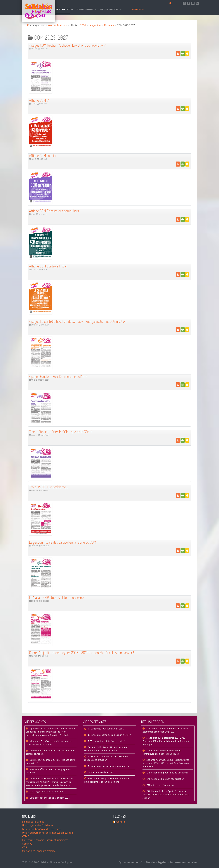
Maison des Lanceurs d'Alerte (39, 851)
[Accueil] (38, 11)
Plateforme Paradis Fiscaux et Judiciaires (45, 840)
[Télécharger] (178, 54)
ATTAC (26, 836)
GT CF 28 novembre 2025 (100, 772)
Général (121, 822)
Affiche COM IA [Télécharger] (39, 100)
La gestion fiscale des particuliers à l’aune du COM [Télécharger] (63, 542)
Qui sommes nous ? (131, 862)
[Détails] (187, 54)
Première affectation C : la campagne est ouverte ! (49, 771)
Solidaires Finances (33, 822)
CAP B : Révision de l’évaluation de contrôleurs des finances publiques (162, 752)
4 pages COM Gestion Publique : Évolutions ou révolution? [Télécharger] (67, 45)
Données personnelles (183, 862)
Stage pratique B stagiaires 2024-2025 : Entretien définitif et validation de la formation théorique (166, 741)
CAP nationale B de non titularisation (165, 779)
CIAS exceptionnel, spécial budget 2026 (49, 798)
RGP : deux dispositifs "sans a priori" (106, 741)
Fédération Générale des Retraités (42, 829)
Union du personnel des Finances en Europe (47, 833)
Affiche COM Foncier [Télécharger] (43, 156)
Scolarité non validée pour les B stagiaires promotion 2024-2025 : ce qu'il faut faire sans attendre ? (166, 763)
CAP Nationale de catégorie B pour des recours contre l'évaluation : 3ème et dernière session (166, 795)
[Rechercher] (171, 3)
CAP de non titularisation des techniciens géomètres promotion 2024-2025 (165, 730)
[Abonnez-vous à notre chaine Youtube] (193, 3)
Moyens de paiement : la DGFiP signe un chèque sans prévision (107, 758)
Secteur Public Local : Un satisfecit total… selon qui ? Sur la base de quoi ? (107, 749)
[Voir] (183, 54)
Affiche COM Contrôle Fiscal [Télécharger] (48, 266)
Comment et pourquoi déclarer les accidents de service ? (51, 762)
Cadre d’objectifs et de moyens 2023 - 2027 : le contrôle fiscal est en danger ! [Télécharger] (81, 653)
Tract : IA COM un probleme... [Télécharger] (48, 487)
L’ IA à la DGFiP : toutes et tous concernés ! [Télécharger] (58, 597)
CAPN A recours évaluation (160, 785)
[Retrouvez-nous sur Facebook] (184, 3)
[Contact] (177, 3)
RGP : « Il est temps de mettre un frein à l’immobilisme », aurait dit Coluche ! (106, 780)
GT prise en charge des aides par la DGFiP (109, 735)
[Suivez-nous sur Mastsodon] (189, 3)
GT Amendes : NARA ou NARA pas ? (106, 729)
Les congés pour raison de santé (46, 792)
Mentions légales (155, 862)
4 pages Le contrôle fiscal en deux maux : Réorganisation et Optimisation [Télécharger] (78, 321)
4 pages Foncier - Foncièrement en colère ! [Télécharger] (58, 376)
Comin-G (27, 844)
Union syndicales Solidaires (38, 825)
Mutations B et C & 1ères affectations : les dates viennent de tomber (49, 743)
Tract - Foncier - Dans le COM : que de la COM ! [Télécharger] (60, 432)
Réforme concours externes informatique (109, 766)
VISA (25, 847)
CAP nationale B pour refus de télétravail (167, 773)
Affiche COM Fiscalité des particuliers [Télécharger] (54, 211)
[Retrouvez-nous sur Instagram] (197, 3)
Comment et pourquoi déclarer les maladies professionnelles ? (50, 752)
